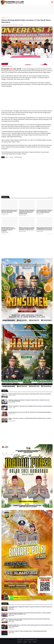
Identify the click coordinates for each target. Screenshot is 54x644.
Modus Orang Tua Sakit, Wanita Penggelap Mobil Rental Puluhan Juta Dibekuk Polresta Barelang (44, 229)
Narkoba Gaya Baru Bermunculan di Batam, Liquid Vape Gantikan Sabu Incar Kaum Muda (9, 211)
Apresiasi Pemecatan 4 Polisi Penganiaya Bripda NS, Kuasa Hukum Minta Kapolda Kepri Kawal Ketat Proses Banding (29, 620)
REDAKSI (25, 642)
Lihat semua (50, 197)
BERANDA (20, 642)
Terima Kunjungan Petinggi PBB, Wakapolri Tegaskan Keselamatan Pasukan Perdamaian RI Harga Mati (30, 607)
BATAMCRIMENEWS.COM (32, 640)
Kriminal (11, 157)
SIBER (30, 642)
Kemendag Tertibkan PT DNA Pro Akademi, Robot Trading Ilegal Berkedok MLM (28, 631)
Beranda (3, 18)
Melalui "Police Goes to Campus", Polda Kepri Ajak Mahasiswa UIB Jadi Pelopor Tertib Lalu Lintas (27, 229)
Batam (8, 18)
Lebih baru (5, 234)
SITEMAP (35, 642)
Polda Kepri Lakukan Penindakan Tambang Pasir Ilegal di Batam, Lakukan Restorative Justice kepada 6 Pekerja (27, 212)
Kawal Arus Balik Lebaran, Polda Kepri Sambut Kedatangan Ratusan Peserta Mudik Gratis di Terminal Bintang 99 (30, 626)
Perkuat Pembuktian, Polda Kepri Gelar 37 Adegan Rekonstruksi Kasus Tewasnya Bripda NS (44, 211)
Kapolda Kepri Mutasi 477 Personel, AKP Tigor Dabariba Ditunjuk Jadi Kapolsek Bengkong (9, 229)
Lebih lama (49, 234)
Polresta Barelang (18, 157)
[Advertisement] (27, 9)
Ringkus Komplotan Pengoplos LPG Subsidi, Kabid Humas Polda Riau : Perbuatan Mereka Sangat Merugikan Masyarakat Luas (30, 613)
